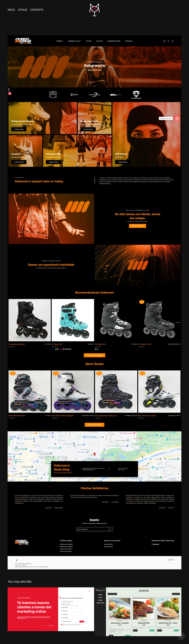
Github (23, 10)
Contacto (37, 10)
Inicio (11, 10)
